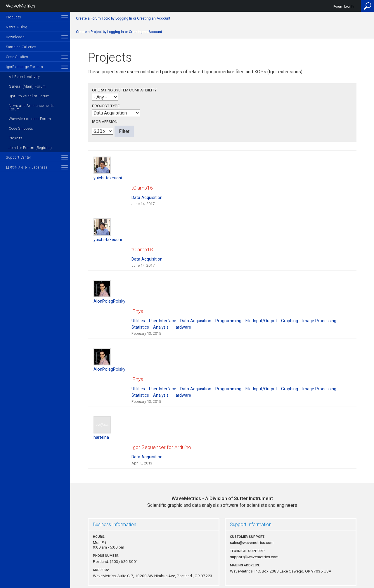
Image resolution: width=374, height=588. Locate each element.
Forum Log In (343, 7)
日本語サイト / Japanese (27, 167)
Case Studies (17, 57)
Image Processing (319, 303)
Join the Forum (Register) (30, 148)
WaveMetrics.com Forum (30, 119)
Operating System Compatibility (124, 90)
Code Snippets (21, 129)
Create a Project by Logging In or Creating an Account (119, 32)
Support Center (18, 157)
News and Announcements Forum (32, 107)
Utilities (138, 303)
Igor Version (105, 122)
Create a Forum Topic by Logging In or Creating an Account (123, 18)
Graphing (290, 303)
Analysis (161, 310)
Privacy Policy (222, 564)
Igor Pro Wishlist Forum (29, 96)
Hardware (182, 310)
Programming (228, 303)
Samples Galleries (21, 47)
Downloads (15, 37)
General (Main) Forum (27, 86)
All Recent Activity (24, 77)
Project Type (106, 106)
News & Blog (17, 27)
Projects (16, 138)
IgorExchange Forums (24, 67)
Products (14, 17)
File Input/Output (261, 303)
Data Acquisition (147, 192)
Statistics (140, 310)
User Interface (163, 303)
